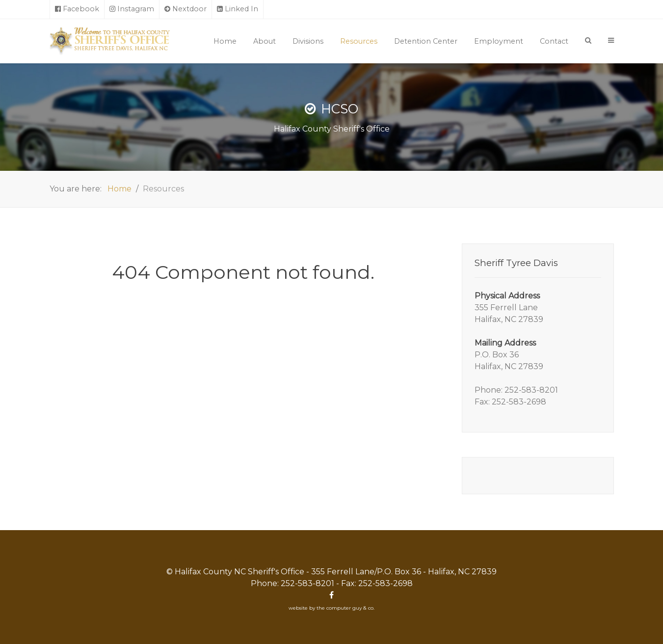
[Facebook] (77, 9)
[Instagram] (132, 9)
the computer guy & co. (345, 608)
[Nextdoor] (186, 9)
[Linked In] (238, 9)
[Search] (588, 40)
